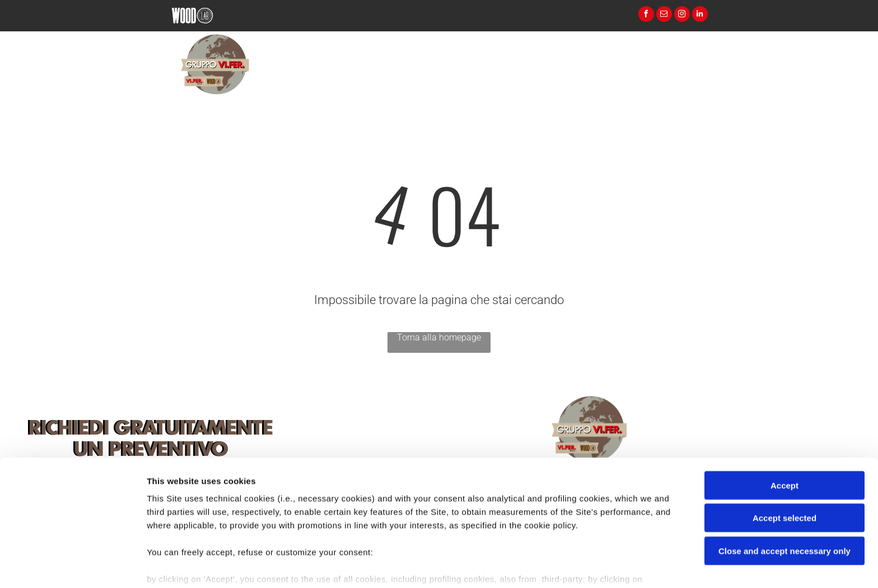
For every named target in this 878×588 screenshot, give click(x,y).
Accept (784, 424)
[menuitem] (485, 84)
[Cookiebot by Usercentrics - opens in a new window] (73, 566)
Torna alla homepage (439, 337)
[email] (664, 15)
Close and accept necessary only (784, 490)
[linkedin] (700, 15)
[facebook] (646, 15)
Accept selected (784, 457)
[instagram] (682, 15)
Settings (569, 566)
